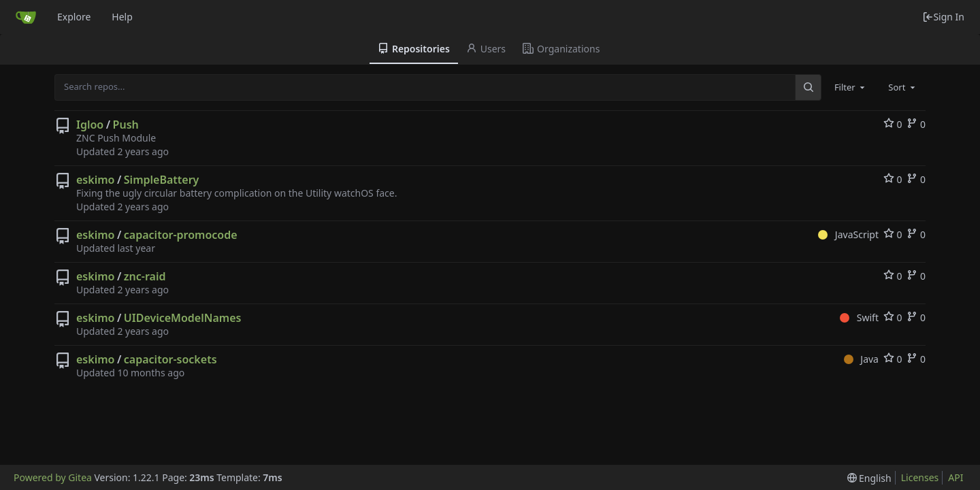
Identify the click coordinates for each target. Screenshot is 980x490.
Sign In (943, 17)
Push (126, 125)
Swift (859, 317)
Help (122, 17)
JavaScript (848, 234)
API (955, 477)
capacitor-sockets (170, 359)
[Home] (26, 17)
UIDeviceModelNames (183, 318)
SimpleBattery (162, 180)
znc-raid (145, 276)
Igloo (90, 125)
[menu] (869, 478)
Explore (74, 17)
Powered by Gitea (53, 477)
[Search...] (808, 87)
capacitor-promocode (181, 235)
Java (861, 359)
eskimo (95, 180)
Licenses (920, 477)
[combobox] (851, 87)
